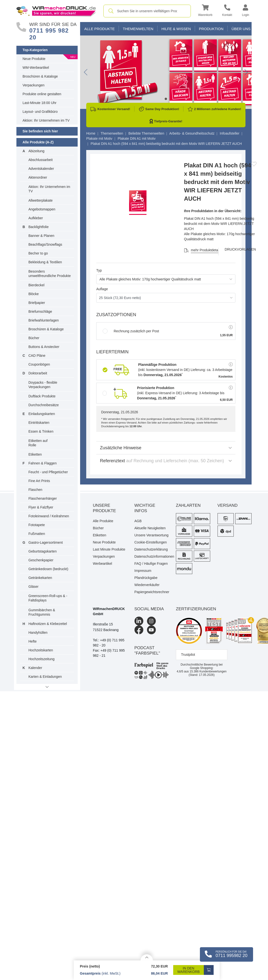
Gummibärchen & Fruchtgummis (42, 612)
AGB (138, 521)
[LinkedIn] (139, 621)
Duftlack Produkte (42, 396)
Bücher (34, 338)
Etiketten (35, 454)
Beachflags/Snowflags (45, 244)
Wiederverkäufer (147, 585)
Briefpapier (37, 303)
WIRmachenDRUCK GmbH (109, 611)
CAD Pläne (37, 356)
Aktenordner (38, 177)
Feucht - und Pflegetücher (48, 472)
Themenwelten (138, 29)
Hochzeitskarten (41, 650)
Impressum (143, 571)
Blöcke (34, 294)
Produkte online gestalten (42, 94)
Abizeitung (36, 151)
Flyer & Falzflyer (41, 507)
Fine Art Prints (39, 481)
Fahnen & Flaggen (43, 463)
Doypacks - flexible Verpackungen (43, 385)
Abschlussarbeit (41, 160)
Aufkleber (36, 218)
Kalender (35, 668)
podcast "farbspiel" (147, 651)
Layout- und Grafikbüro (40, 112)
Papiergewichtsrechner (152, 592)
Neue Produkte (34, 59)
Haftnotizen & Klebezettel (48, 624)
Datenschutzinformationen (152, 556)
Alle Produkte (99, 29)
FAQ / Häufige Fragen (151, 564)
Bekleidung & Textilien (45, 262)
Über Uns (241, 29)
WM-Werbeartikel (36, 68)
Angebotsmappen (42, 209)
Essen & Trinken (41, 431)
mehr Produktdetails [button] (206, 250)
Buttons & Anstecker (44, 347)
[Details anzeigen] (147, 957)
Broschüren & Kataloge (40, 76)
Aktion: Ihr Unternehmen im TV (46, 120)
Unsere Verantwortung (152, 535)
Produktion (211, 29)
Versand (228, 505)
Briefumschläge (40, 311)
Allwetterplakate (41, 200)
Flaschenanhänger (43, 498)
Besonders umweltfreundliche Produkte (50, 274)
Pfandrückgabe (146, 578)
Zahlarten (188, 505)
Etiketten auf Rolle (38, 443)
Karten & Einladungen (45, 677)
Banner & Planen (41, 236)
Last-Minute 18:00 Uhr (40, 103)
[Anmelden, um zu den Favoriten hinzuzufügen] (254, 164)
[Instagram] (151, 621)
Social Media (149, 609)
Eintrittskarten (39, 423)
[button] (205, 11)
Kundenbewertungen (208, 671)
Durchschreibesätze (44, 405)
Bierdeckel (36, 285)
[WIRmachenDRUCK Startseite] (56, 11)
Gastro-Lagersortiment (46, 542)
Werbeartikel (102, 564)
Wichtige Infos (145, 508)
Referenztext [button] (166, 461)
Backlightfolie (39, 227)
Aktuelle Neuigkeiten (150, 528)
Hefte (32, 641)
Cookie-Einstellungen (151, 542)
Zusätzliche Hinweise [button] (166, 448)
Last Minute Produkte (109, 549)
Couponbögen (39, 364)
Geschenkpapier (41, 560)
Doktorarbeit (38, 373)
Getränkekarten (40, 578)
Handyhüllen (38, 633)
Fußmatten (37, 534)
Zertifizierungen (196, 609)
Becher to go (38, 253)
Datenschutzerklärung (151, 549)
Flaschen (35, 490)
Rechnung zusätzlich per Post (131, 331)
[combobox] (147, 11)
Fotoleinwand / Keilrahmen (49, 516)
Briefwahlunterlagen (44, 320)
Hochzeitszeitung (42, 659)
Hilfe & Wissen (176, 29)
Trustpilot (188, 655)
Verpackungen (34, 85)
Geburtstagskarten (43, 551)
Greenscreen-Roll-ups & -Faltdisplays (48, 598)
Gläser (33, 587)
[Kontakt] (227, 11)
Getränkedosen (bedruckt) (48, 569)
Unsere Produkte (104, 508)
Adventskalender (41, 169)
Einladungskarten (42, 414)
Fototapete (37, 525)
